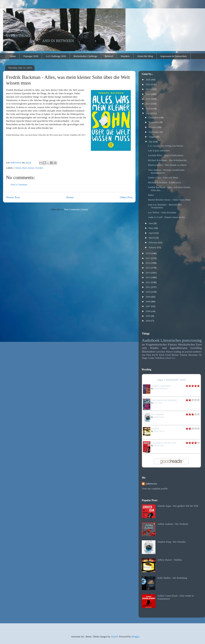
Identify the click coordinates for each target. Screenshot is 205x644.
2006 (148, 311)
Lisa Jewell (158, 403)
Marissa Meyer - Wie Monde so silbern (167, 165)
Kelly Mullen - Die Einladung (172, 578)
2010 (148, 292)
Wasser (169, 352)
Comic (151, 358)
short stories (28, 168)
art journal (187, 352)
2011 (148, 287)
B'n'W (155, 355)
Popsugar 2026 (31, 56)
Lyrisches (160, 352)
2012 (148, 282)
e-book (17, 168)
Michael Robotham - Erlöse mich (164, 182)
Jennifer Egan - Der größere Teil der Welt (178, 506)
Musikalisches (186, 344)
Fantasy (172, 344)
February (153, 242)
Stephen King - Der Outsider (171, 542)
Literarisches (171, 340)
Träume (184, 355)
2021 (148, 104)
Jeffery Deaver (159, 431)
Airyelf (114, 636)
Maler (151, 195)
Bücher (175, 355)
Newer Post (13, 197)
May (151, 228)
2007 (148, 306)
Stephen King (159, 417)
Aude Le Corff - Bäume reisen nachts (166, 217)
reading (177, 352)
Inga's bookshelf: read (171, 380)
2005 (148, 316)
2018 (148, 253)
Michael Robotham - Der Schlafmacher (167, 160)
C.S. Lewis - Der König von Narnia (165, 146)
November (154, 122)
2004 (148, 321)
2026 (148, 79)
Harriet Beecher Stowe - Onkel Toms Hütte (169, 200)
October (153, 127)
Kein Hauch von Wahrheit (164, 400)
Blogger (135, 636)
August (153, 137)
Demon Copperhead (161, 386)
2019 (148, 113)
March (152, 238)
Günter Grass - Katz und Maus (163, 177)
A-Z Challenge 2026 (56, 56)
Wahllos (155, 429)
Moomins (193, 355)
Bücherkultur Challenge (86, 56)
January (153, 247)
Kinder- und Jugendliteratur (169, 348)
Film (149, 355)
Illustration (148, 351)
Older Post (126, 197)
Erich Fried (165, 355)
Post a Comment (19, 185)
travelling (196, 348)
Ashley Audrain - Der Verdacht (173, 524)
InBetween (151, 484)
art (143, 344)
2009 (148, 297)
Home (13, 56)
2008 (148, 301)
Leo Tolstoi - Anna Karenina (162, 212)
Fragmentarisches (156, 344)
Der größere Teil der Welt (164, 443)
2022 (148, 99)
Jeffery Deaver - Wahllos (170, 560)
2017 (148, 258)
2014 (148, 273)
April (152, 233)
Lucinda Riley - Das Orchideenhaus (166, 155)
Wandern (125, 56)
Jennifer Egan (159, 445)
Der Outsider (158, 414)
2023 (148, 94)
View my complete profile (155, 489)
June (151, 223)
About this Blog (145, 56)
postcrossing (192, 340)
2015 (148, 268)
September (154, 132)
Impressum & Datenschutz (174, 56)
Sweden (39, 168)
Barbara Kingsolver (161, 388)
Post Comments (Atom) (76, 209)
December (154, 117)
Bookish (109, 56)
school (168, 358)
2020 (148, 109)
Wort (174, 358)
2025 (148, 84)
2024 (148, 89)
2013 (148, 277)
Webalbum (160, 358)
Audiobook (151, 340)
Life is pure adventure (159, 151)
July (151, 142)
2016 (148, 263)
